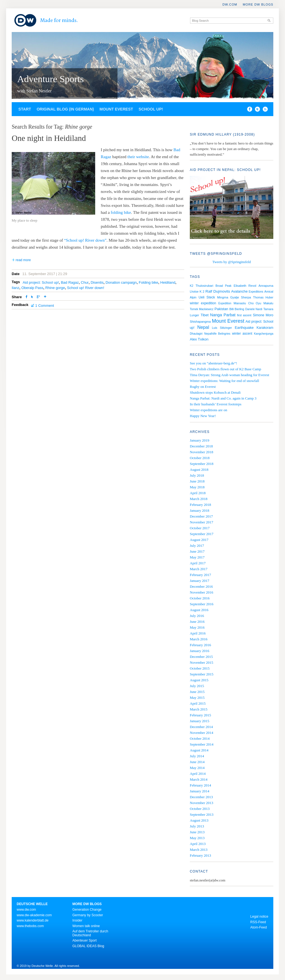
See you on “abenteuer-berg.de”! (213, 363)
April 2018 (198, 493)
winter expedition (203, 303)
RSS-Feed (258, 922)
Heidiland (168, 282)
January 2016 (200, 651)
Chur (85, 282)
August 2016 (199, 610)
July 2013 (197, 826)
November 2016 (202, 592)
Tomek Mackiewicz (202, 309)
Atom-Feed (258, 927)
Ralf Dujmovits (218, 291)
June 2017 (197, 551)
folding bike (121, 212)
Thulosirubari (205, 286)
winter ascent (242, 334)
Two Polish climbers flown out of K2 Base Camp (225, 369)
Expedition (225, 303)
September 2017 (202, 534)
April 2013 (198, 844)
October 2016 (200, 598)
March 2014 (199, 779)
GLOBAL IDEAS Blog (88, 946)
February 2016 (200, 645)
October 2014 (200, 738)
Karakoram (265, 328)
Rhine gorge (55, 288)
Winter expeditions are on (208, 410)
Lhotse (194, 292)
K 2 (202, 291)
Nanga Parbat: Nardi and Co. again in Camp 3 (223, 398)
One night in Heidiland (49, 138)
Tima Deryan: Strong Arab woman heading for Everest (229, 375)
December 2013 (201, 797)
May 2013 (197, 838)
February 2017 (200, 575)
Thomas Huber (263, 297)
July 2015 (197, 686)
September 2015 (202, 674)
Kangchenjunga (264, 334)
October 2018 (200, 458)
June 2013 (197, 832)
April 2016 (198, 633)
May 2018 (197, 487)
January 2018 (200, 510)
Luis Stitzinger (222, 328)
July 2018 (197, 475)
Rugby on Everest (203, 387)
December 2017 (201, 516)
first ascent (244, 315)
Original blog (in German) (65, 109)
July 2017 (197, 546)
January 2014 (200, 791)
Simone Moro (263, 315)
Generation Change (87, 910)
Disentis (97, 282)
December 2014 (201, 727)
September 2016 (202, 604)
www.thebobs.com (30, 926)
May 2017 (197, 557)
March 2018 (199, 499)
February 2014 (200, 785)
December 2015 (201, 657)
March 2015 (199, 709)
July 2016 (197, 616)
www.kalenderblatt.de (33, 920)
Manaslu (240, 303)
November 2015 (202, 662)
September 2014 (202, 744)
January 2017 (200, 581)
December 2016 (201, 586)
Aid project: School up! (41, 282)
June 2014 (197, 762)
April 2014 (198, 774)
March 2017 (199, 569)
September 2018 (202, 464)
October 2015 (200, 668)
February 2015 (200, 715)
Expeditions (256, 292)
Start (25, 109)
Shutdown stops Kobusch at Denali (215, 392)
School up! (151, 109)
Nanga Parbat (223, 315)
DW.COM (230, 4)
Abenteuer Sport (84, 940)
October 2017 (200, 528)
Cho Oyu (255, 303)
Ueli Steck (207, 297)
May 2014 (197, 768)
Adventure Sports (51, 79)
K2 (192, 286)
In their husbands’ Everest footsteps (216, 404)
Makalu (268, 303)
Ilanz (15, 288)
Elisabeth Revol (245, 286)
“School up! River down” (85, 240)
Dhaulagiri (196, 334)
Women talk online (86, 926)
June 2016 (197, 622)
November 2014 (202, 733)
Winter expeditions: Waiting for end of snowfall (224, 381)
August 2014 (199, 750)
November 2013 (202, 803)
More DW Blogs (258, 4)
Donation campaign (121, 282)
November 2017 (202, 522)
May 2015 (197, 698)
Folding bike (148, 282)
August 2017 (199, 540)
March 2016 (199, 639)
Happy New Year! (203, 416)
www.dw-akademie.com (34, 915)
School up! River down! (86, 288)
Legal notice (259, 917)
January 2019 (200, 440)
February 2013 (200, 855)
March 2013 (199, 850)
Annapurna (266, 286)
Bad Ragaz (70, 282)
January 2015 (200, 721)
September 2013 (202, 814)
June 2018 (197, 481)
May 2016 (197, 627)
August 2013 (199, 820)
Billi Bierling (237, 309)
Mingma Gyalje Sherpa (234, 297)
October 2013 (200, 809)
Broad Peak (223, 286)
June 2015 (197, 692)
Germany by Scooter (88, 915)
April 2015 (198, 703)
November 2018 (202, 452)
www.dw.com (26, 910)
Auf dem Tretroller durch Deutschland (90, 933)
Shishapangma (200, 322)
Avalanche (239, 291)
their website (138, 157)
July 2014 (197, 756)
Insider (77, 920)
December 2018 (201, 446)
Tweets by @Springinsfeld (232, 262)
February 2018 (200, 505)
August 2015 (199, 680)
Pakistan (221, 309)
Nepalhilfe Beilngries (217, 334)
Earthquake (244, 328)
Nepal (203, 327)
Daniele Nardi (254, 309)
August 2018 (199, 470)
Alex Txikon (199, 339)
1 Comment (45, 306)
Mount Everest (116, 109)
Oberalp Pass (32, 288)
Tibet (205, 315)
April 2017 (198, 563)
